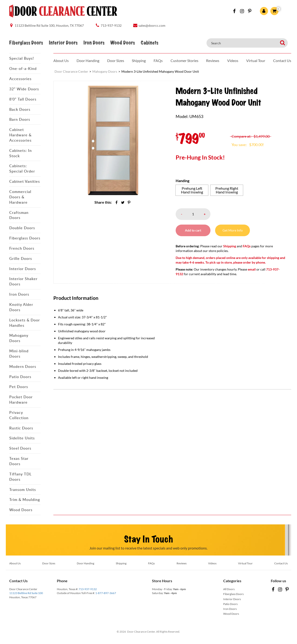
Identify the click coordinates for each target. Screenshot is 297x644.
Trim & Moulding (25, 500)
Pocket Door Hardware (21, 400)
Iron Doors (94, 43)
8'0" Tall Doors (23, 99)
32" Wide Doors (24, 89)
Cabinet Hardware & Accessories (20, 135)
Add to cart (193, 230)
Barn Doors (20, 119)
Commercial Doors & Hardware (20, 197)
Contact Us (282, 60)
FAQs (158, 60)
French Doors (22, 248)
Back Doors (20, 109)
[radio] (192, 190)
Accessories (20, 79)
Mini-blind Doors (19, 354)
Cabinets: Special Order (22, 168)
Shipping (139, 60)
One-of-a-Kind (23, 69)
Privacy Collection (19, 415)
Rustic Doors (21, 428)
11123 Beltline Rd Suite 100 (26, 593)
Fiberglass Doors (26, 43)
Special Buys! (22, 58)
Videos (233, 60)
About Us (61, 60)
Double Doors (22, 228)
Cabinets (150, 43)
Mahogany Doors (19, 338)
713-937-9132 (88, 589)
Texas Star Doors (19, 461)
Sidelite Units (22, 438)
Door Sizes (116, 60)
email (252, 269)
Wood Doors (123, 43)
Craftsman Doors (19, 215)
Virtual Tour (256, 60)
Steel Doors (20, 448)
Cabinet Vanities (25, 181)
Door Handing (88, 60)
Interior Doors (63, 43)
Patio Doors (20, 377)
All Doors (229, 589)
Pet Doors (19, 387)
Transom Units (23, 490)
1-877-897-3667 (106, 593)
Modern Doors (23, 366)
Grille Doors (21, 258)
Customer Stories (184, 60)
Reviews (213, 60)
